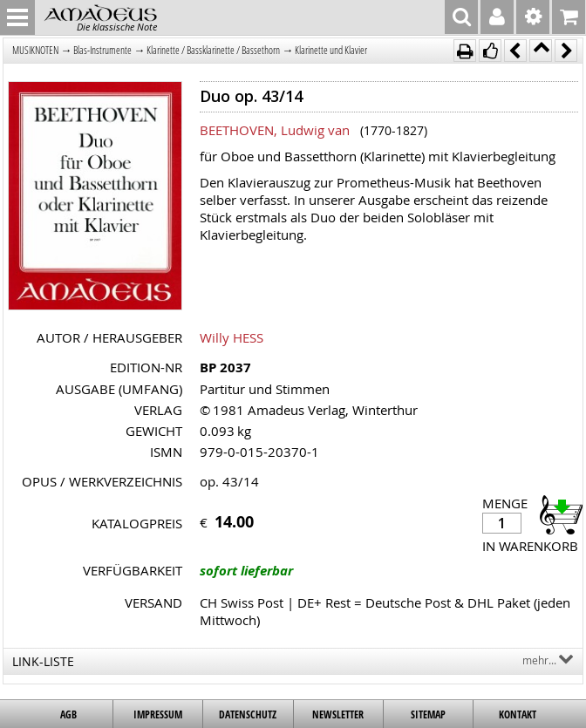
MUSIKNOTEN (35, 50)
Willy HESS (232, 337)
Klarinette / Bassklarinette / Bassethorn (213, 50)
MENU (17, 17)
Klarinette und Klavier (331, 50)
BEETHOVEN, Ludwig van (275, 130)
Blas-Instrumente (102, 50)
